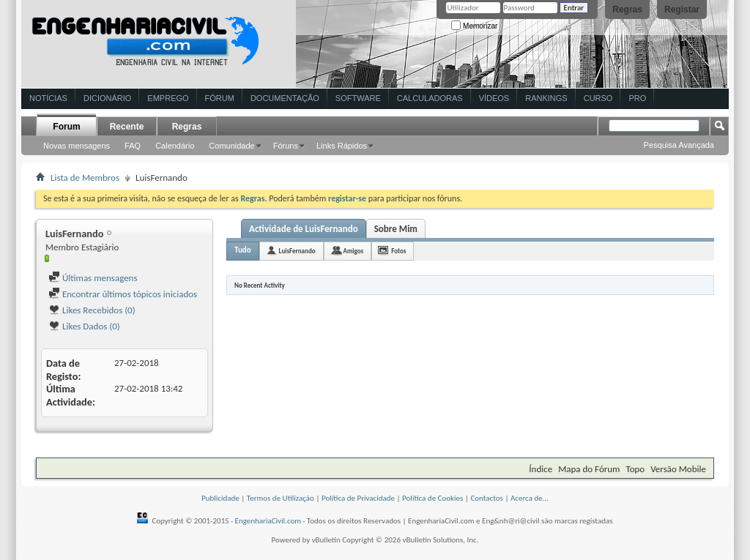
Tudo (243, 250)
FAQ (133, 146)
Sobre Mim (396, 229)
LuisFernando (297, 251)
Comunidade (231, 146)
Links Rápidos (342, 146)
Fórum (220, 98)
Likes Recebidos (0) (92, 310)
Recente (127, 127)
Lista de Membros (85, 178)
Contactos (487, 498)
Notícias (48, 98)
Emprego (168, 98)
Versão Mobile (678, 469)
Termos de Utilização (281, 498)
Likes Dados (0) (84, 326)
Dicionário (107, 98)
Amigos (354, 251)
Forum (66, 127)
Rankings (546, 98)
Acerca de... (530, 498)
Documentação (285, 98)
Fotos (398, 251)
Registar (682, 10)
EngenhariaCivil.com (268, 521)
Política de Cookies (432, 498)
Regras (627, 10)
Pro (637, 98)
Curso (598, 98)
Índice (541, 469)
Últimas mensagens (93, 278)
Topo (635, 469)
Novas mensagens (77, 146)
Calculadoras (430, 98)
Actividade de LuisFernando (304, 229)
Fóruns (286, 146)
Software (358, 98)
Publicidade (220, 498)
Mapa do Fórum (589, 469)
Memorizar (474, 26)
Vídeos (494, 98)
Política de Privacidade (358, 498)
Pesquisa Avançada (679, 145)
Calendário (175, 146)
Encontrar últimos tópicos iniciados (123, 294)
